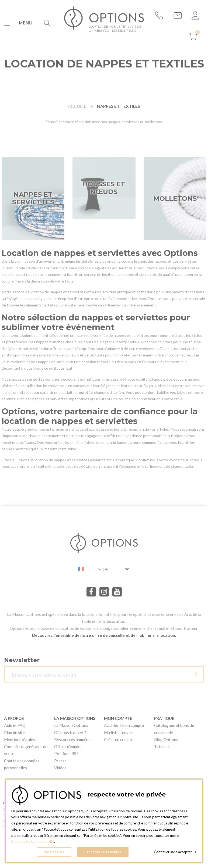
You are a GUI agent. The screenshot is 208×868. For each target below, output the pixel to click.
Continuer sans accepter (175, 852)
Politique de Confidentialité (33, 841)
